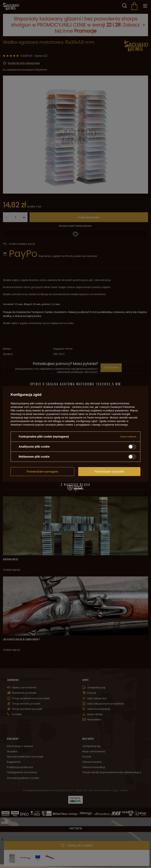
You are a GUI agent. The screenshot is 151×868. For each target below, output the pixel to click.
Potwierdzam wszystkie (109, 472)
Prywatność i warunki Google (114, 414)
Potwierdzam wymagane (42, 472)
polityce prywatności (117, 410)
